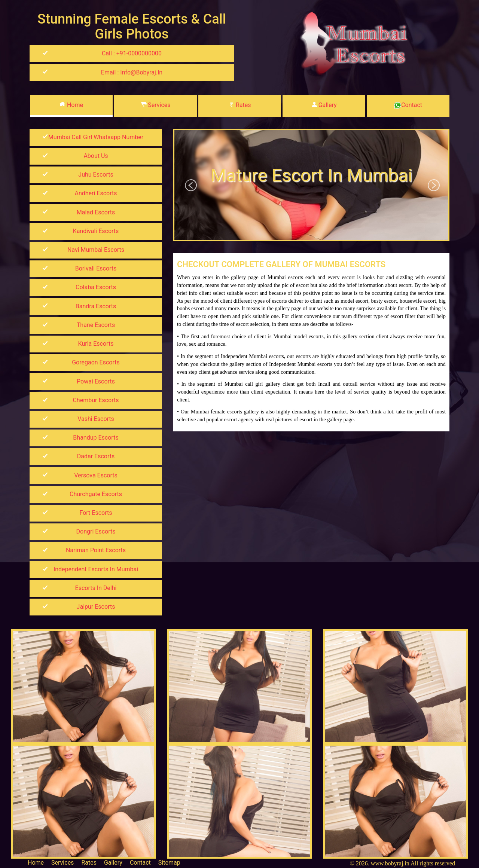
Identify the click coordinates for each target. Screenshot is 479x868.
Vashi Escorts (96, 419)
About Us (96, 156)
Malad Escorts (96, 212)
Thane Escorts (96, 325)
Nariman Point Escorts (96, 550)
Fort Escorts (96, 513)
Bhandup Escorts (96, 438)
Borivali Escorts (96, 268)
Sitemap (169, 863)
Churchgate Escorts (96, 494)
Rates (240, 105)
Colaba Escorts (96, 287)
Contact (408, 105)
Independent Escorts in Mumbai (96, 569)
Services (155, 105)
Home (71, 105)
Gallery (324, 105)
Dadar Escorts (96, 456)
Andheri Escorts (96, 193)
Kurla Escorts (96, 344)
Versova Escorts (96, 475)
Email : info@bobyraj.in (132, 72)
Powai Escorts (96, 381)
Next (434, 186)
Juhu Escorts (96, 175)
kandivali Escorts (96, 231)
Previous (191, 186)
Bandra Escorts (96, 306)
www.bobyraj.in (390, 863)
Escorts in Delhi (96, 588)
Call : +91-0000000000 (132, 53)
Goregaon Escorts (96, 362)
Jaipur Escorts (96, 607)
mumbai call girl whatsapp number (96, 137)
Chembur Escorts (96, 400)
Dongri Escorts (96, 531)
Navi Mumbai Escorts (96, 250)
